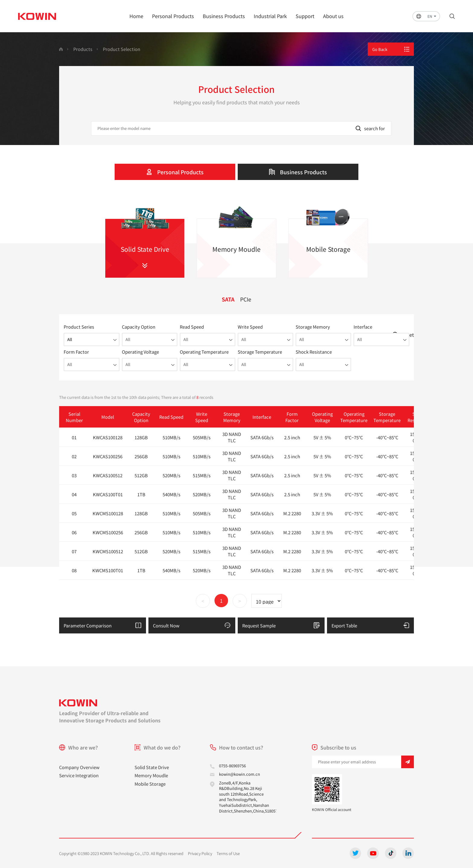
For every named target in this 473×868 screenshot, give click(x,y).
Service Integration (79, 775)
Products (83, 49)
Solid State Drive (152, 767)
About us (333, 16)
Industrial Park (270, 16)
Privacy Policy (200, 853)
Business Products (224, 16)
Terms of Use (228, 853)
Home (136, 16)
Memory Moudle (151, 775)
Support (305, 16)
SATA (228, 299)
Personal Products (173, 16)
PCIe (246, 299)
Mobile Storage (150, 784)
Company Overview (79, 767)
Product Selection (122, 49)
